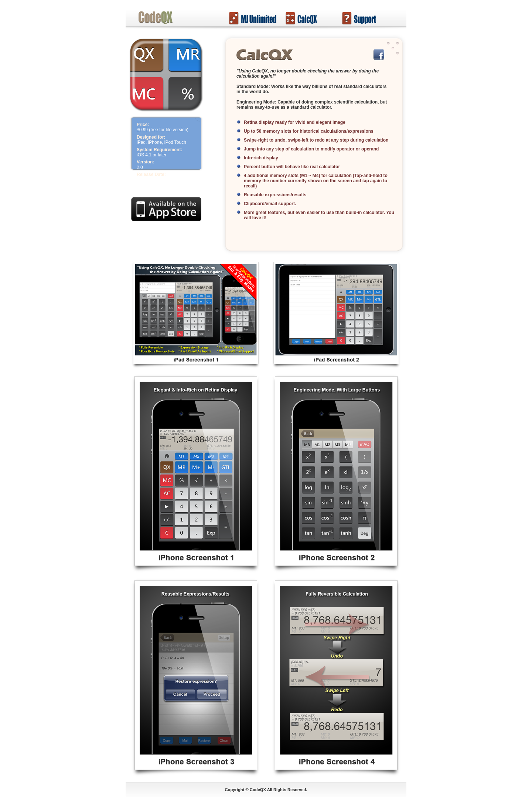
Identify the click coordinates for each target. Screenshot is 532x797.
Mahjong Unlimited (253, 18)
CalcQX (309, 18)
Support (366, 18)
